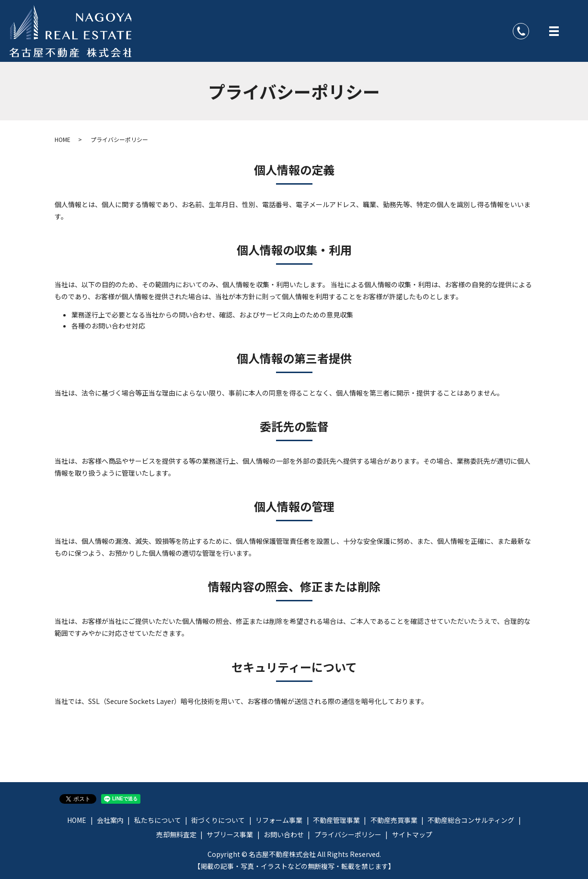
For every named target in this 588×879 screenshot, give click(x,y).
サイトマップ (412, 834)
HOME (63, 139)
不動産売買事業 (394, 820)
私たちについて (158, 820)
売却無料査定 (176, 834)
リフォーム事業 (279, 820)
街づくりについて (218, 820)
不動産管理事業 (336, 820)
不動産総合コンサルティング (471, 820)
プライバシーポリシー (348, 834)
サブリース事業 (230, 834)
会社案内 (110, 820)
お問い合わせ (284, 834)
